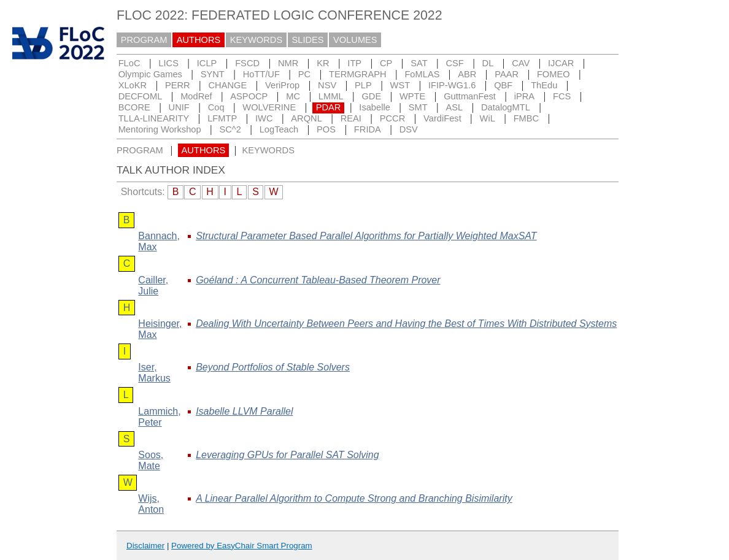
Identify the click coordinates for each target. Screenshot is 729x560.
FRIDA (368, 129)
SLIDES (308, 40)
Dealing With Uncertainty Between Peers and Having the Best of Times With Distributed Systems (406, 324)
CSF (454, 63)
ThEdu (544, 85)
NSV (327, 85)
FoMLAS (422, 74)
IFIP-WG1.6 (452, 85)
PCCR (393, 118)
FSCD (247, 63)
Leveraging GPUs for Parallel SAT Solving (287, 455)
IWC (264, 118)
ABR (467, 74)
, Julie (153, 286)
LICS (168, 63)
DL (488, 63)
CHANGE (228, 85)
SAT (419, 63)
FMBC (526, 118)
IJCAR (561, 63)
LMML (331, 96)
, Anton (151, 504)
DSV (409, 129)
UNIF (179, 107)
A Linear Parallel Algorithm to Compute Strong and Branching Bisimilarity (354, 498)
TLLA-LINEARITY (154, 118)
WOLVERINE (269, 107)
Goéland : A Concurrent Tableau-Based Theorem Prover (318, 280)
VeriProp (282, 85)
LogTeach (279, 129)
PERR (178, 85)
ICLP (207, 63)
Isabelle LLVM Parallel (244, 411)
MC (293, 96)
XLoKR (133, 85)
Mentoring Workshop (160, 129)
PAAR (507, 74)
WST (400, 85)
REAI (351, 118)
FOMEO (553, 74)
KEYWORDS (256, 40)
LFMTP (222, 118)
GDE (371, 96)
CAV (521, 63)
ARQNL (307, 118)
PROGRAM (144, 40)
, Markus (154, 373)
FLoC (129, 63)
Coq (216, 107)
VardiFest (442, 118)
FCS (562, 96)
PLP (363, 85)
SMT (418, 107)
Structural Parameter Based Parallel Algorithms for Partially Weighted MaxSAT (366, 236)
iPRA (524, 96)
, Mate (151, 460)
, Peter (159, 417)
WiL (488, 118)
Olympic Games (150, 74)
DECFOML (141, 96)
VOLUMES (355, 40)
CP (386, 63)
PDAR (329, 107)
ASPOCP (249, 96)
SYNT (213, 74)
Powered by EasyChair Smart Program (242, 546)
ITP (354, 63)
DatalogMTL (506, 107)
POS (326, 129)
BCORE (134, 107)
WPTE (412, 96)
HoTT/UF (261, 74)
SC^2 (230, 129)
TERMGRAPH (358, 74)
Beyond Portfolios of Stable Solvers (273, 367)
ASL (454, 107)
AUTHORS (199, 40)
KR (323, 63)
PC (304, 74)
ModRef (196, 96)
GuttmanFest (470, 96)
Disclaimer (145, 546)
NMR (288, 63)
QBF (503, 85)
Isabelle (375, 107)
